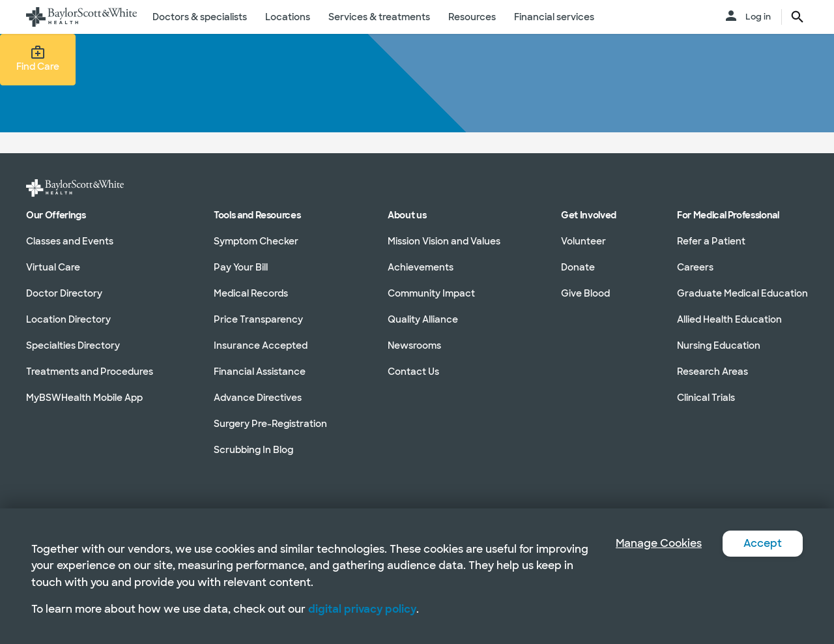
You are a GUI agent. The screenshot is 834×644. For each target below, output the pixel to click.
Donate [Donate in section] (578, 267)
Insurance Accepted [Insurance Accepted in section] (261, 345)
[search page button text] (798, 17)
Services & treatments (379, 17)
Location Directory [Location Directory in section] (68, 319)
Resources (472, 17)
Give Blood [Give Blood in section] (585, 293)
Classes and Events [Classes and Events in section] (70, 241)
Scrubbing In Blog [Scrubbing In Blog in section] (253, 450)
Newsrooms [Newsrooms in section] (414, 345)
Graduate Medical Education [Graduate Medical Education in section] (742, 293)
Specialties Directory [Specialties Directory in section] (73, 345)
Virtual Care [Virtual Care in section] (53, 267)
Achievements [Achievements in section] (421, 267)
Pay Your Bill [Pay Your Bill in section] (241, 267)
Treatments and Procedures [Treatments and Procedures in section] (90, 372)
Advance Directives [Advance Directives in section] (258, 398)
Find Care (38, 59)
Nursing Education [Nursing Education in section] (719, 345)
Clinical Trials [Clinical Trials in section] (706, 398)
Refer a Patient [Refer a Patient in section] (711, 241)
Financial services (554, 17)
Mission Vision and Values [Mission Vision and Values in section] (444, 241)
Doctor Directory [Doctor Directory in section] (64, 293)
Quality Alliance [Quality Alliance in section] (423, 319)
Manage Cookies (659, 543)
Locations (288, 17)
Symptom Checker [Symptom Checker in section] (256, 241)
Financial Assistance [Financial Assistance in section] (260, 372)
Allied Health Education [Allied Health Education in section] (729, 319)
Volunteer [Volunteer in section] (583, 241)
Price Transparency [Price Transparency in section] (258, 319)
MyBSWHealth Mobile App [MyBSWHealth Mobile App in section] (84, 398)
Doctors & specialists (200, 17)
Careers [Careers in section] (695, 267)
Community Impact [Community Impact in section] (431, 293)
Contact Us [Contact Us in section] (413, 372)
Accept (763, 543)
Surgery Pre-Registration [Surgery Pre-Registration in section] (270, 424)
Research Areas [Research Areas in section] (712, 372)
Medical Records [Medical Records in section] (251, 293)
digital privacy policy (362, 609)
